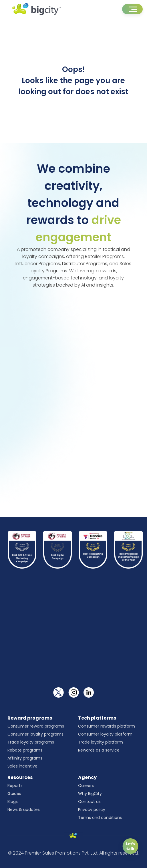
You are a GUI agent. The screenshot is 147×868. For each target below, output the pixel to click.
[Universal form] (73, 397)
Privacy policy (92, 809)
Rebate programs (25, 750)
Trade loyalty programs (31, 742)
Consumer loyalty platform (105, 734)
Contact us (89, 801)
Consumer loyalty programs (35, 734)
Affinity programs (25, 758)
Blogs (13, 801)
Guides (14, 794)
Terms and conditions (100, 817)
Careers (86, 786)
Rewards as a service (99, 750)
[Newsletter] (74, 634)
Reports (15, 786)
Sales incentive (22, 766)
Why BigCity (90, 794)
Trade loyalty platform (101, 742)
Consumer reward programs (36, 726)
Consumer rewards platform (107, 726)
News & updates (24, 809)
